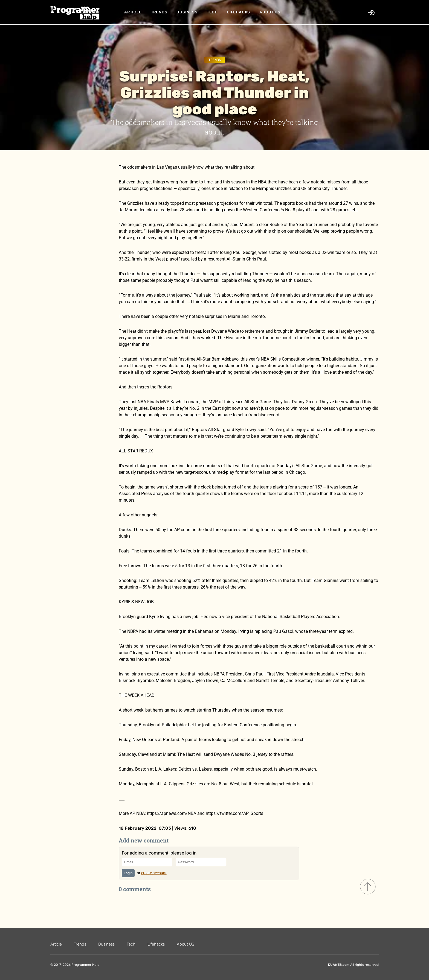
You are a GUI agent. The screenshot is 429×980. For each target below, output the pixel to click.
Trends (159, 12)
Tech (212, 12)
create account (154, 873)
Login (128, 873)
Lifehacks (239, 12)
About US (270, 12)
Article (133, 12)
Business (187, 12)
